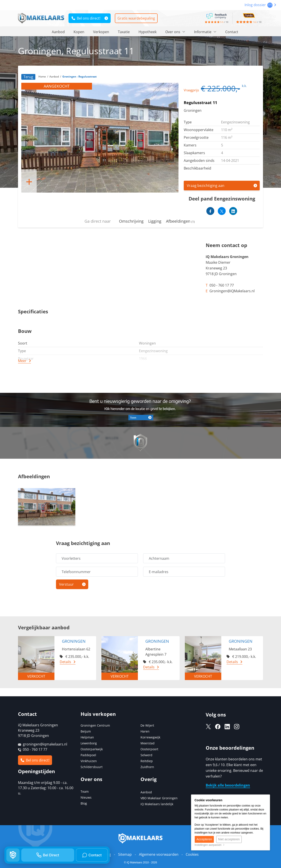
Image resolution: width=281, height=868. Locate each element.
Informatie (205, 32)
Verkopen (101, 32)
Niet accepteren (229, 839)
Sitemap (125, 854)
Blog (84, 803)
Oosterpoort (149, 749)
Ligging (155, 221)
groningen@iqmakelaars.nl (45, 744)
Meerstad (148, 743)
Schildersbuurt (92, 767)
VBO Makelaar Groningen (159, 798)
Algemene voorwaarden (159, 854)
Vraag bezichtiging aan (206, 186)
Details (65, 662)
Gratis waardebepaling (136, 18)
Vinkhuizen (89, 761)
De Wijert (147, 725)
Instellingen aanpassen (210, 845)
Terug (28, 77)
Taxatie (124, 32)
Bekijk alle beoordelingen (228, 785)
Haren (145, 731)
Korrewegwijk (150, 737)
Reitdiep (147, 761)
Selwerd (146, 755)
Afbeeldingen (180, 221)
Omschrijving (131, 221)
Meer (22, 361)
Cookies (192, 854)
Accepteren (204, 839)
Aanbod (58, 32)
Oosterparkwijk (92, 749)
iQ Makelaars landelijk (157, 804)
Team (85, 791)
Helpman (87, 737)
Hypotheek (148, 32)
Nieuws (86, 797)
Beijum (86, 731)
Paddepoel (88, 755)
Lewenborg (89, 743)
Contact (232, 32)
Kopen (79, 32)
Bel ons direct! (86, 18)
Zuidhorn (147, 767)
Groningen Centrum (95, 725)
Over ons (175, 32)
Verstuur (66, 584)
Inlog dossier (260, 5)
